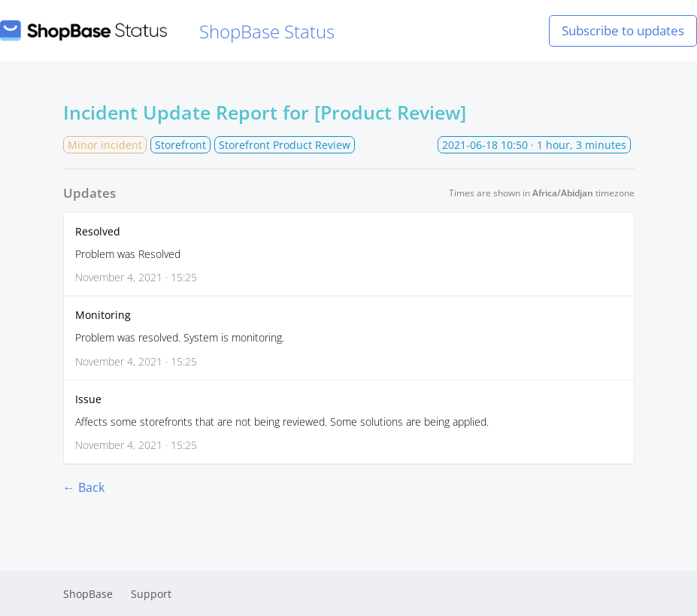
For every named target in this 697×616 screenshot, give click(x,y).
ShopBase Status (167, 31)
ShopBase (88, 594)
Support (151, 594)
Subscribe (623, 30)
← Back (84, 487)
